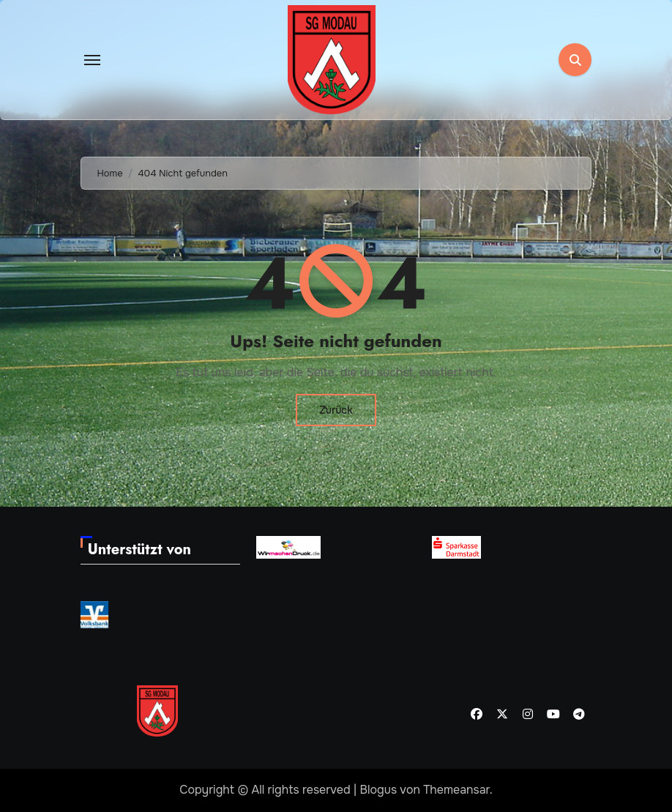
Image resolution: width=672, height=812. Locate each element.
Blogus (379, 790)
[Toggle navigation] (92, 60)
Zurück (336, 410)
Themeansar (456, 790)
